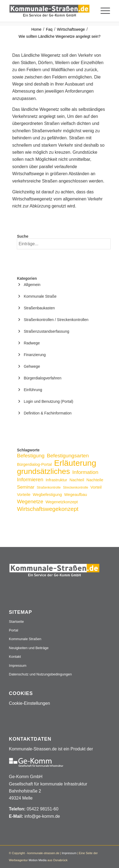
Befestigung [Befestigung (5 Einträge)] (31, 456)
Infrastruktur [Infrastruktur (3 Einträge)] (56, 480)
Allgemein (32, 285)
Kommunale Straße (40, 296)
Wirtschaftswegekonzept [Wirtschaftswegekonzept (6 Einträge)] (48, 509)
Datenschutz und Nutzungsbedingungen (40, 674)
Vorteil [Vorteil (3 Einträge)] (96, 487)
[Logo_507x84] (49, 11)
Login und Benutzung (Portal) (48, 401)
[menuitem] (103, 11)
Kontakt (15, 657)
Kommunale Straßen (25, 639)
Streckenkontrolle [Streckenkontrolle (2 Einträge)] (76, 488)
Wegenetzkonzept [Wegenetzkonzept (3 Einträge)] (62, 502)
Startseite (16, 622)
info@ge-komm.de (42, 816)
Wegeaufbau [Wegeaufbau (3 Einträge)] (76, 495)
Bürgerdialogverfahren (43, 378)
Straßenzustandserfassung (46, 331)
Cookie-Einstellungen (29, 703)
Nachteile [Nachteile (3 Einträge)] (95, 480)
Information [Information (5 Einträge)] (85, 472)
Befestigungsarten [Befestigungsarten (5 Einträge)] (68, 456)
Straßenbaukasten (39, 308)
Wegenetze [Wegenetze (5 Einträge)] (30, 501)
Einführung (33, 390)
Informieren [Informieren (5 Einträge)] (30, 479)
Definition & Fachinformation (48, 413)
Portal (14, 630)
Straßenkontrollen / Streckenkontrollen (56, 320)
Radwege (32, 343)
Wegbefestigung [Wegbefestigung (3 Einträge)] (47, 495)
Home (36, 29)
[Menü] (103, 11)
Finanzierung (35, 355)
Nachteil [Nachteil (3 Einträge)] (77, 480)
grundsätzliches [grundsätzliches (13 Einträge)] (43, 471)
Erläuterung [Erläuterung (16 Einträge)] (75, 463)
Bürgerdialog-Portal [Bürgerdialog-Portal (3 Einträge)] (34, 464)
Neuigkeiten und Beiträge (29, 648)
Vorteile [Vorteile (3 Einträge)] (24, 495)
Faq (49, 29)
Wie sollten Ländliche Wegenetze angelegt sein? (59, 36)
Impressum (18, 666)
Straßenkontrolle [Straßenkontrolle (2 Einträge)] (49, 488)
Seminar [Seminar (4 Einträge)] (26, 487)
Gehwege (32, 366)
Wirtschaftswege (71, 29)
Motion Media (37, 860)
